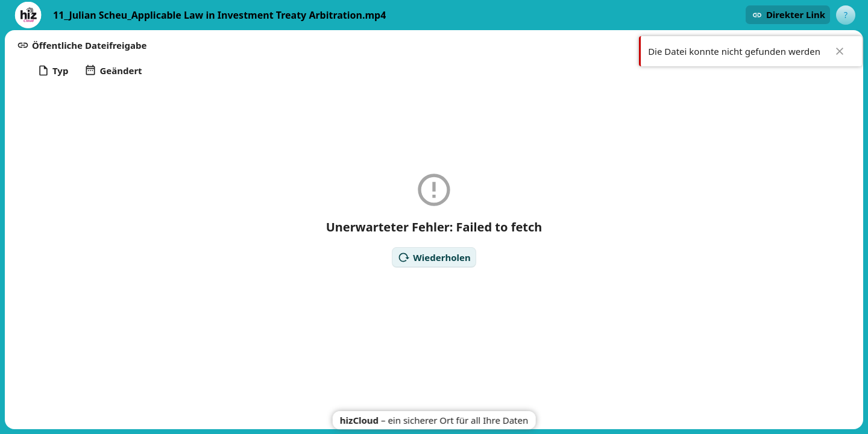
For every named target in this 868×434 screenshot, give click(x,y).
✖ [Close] (840, 51)
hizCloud (359, 420)
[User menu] (846, 15)
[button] (788, 15)
